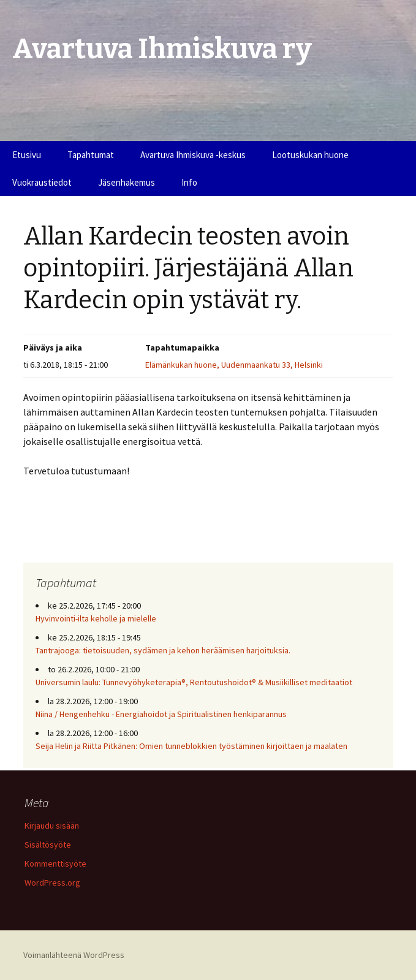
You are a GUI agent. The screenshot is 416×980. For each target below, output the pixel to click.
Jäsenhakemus (127, 182)
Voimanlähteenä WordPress (74, 955)
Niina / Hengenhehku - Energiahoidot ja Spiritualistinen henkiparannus (161, 714)
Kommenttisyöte (55, 864)
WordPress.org (52, 883)
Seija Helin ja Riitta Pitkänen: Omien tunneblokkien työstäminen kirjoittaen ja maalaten (191, 746)
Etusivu (27, 155)
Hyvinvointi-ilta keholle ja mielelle (96, 618)
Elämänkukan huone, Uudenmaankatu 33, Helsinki (234, 365)
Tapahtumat (91, 155)
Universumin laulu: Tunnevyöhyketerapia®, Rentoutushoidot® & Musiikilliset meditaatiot (194, 682)
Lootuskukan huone (310, 155)
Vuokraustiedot (42, 182)
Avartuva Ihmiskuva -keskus (193, 155)
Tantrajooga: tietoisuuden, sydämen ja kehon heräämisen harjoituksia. (163, 650)
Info (189, 182)
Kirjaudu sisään (52, 826)
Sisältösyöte (48, 845)
